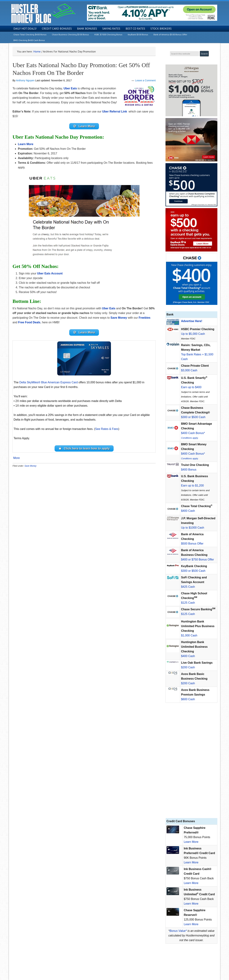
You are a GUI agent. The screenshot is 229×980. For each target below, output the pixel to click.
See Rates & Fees (107, 431)
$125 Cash (188, 603)
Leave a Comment (145, 80)
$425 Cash (188, 587)
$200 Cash (188, 667)
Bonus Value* (178, 931)
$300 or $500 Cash (193, 417)
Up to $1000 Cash (193, 528)
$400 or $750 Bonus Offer (198, 560)
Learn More (191, 842)
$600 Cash (188, 699)
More (16, 461)
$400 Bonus (189, 470)
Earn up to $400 (191, 387)
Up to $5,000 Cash (193, 334)
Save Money (31, 468)
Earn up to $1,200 (192, 486)
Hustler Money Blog (43, 14)
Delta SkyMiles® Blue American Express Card (49, 384)
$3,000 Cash (189, 370)
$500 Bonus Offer (192, 544)
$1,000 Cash (189, 635)
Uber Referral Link (115, 112)
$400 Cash (188, 511)
